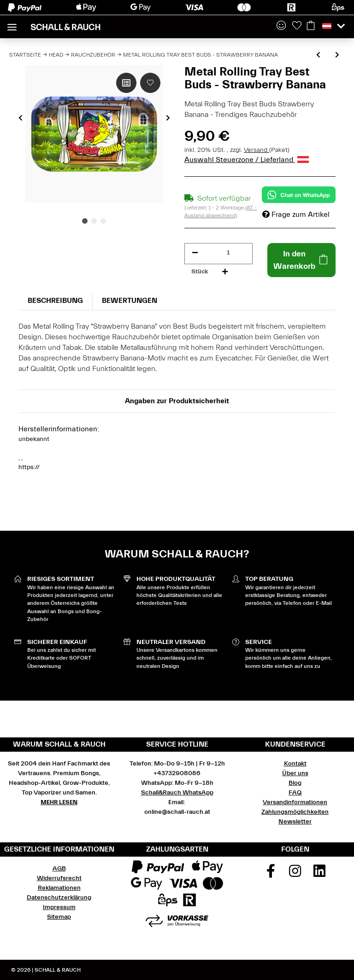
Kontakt (295, 764)
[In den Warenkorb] (301, 260)
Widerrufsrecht (59, 878)
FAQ (295, 793)
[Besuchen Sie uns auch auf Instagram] (295, 874)
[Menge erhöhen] (225, 272)
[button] (281, 26)
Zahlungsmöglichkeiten (295, 812)
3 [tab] (103, 221)
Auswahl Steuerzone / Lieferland (247, 160)
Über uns (295, 773)
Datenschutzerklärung (59, 898)
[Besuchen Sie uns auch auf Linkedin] (319, 874)
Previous (21, 118)
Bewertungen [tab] (130, 301)
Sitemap (59, 917)
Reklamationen (59, 888)
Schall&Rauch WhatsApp (177, 793)
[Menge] (228, 253)
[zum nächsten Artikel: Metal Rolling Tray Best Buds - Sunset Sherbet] (337, 55)
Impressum (59, 907)
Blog (295, 783)
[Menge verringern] (195, 253)
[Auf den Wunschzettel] (150, 83)
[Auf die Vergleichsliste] (126, 83)
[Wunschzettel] (297, 26)
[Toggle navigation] (12, 23)
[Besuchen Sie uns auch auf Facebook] (271, 874)
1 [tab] (85, 221)
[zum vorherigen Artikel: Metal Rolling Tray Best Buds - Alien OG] (318, 55)
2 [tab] (94, 221)
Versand (257, 150)
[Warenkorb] (311, 26)
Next (168, 118)
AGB (59, 869)
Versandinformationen (295, 802)
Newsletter (295, 822)
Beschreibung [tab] (55, 301)
